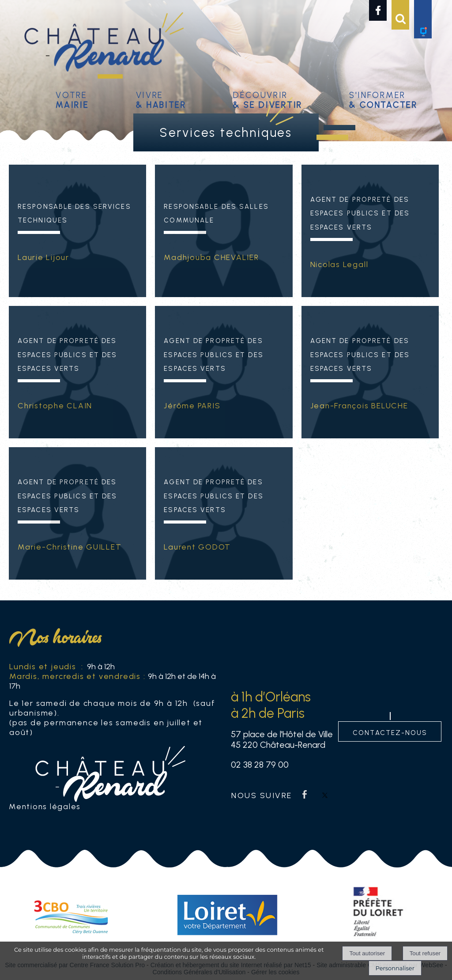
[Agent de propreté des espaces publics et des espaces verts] (370, 264)
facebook (305, 794)
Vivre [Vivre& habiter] (161, 99)
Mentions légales (45, 806)
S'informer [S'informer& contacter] (383, 99)
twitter (325, 794)
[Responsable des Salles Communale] (224, 264)
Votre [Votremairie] (72, 99)
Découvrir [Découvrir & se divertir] (268, 99)
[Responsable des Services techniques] (77, 264)
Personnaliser (395, 968)
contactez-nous (390, 732)
